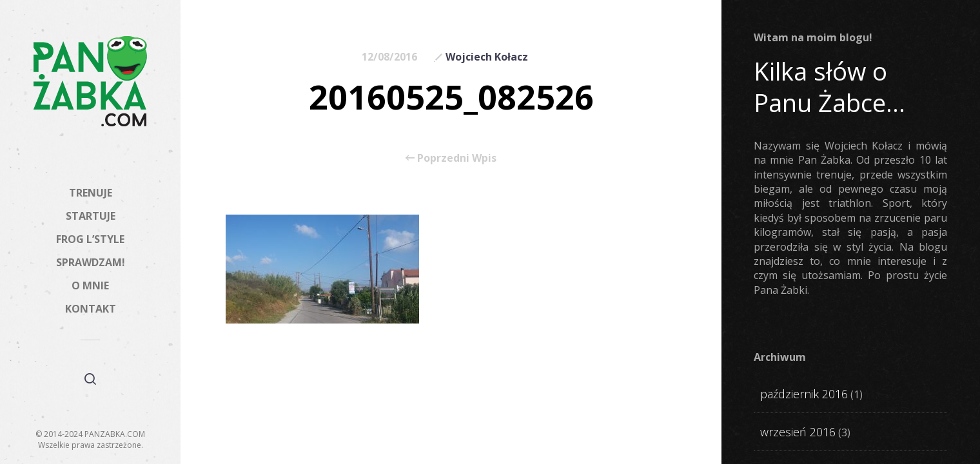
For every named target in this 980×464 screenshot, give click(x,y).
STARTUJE (91, 216)
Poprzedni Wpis (451, 158)
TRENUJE (91, 193)
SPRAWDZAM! (91, 262)
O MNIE (90, 285)
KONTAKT (91, 309)
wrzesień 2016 (798, 432)
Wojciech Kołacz (487, 57)
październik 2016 (804, 394)
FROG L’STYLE (90, 239)
